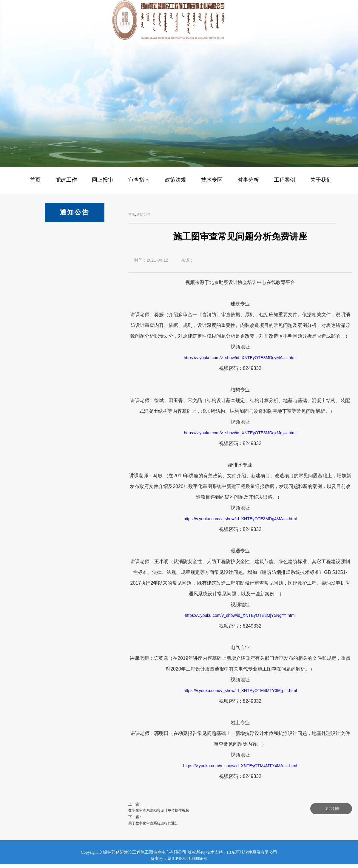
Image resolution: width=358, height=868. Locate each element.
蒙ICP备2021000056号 (187, 859)
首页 (132, 214)
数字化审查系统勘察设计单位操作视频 (159, 810)
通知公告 (143, 214)
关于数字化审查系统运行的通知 (153, 823)
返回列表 (332, 809)
